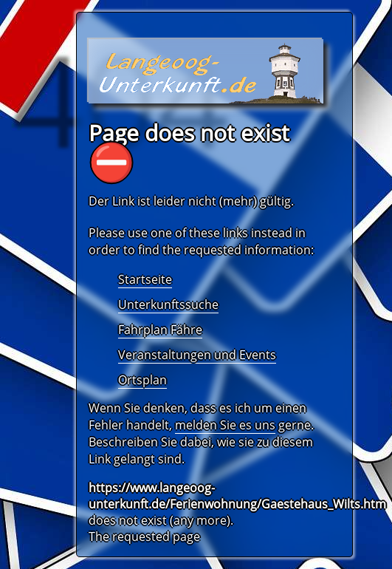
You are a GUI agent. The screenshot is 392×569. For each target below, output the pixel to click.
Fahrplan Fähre (160, 330)
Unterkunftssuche (168, 304)
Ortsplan (142, 380)
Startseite (145, 279)
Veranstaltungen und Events (197, 355)
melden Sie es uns (225, 425)
